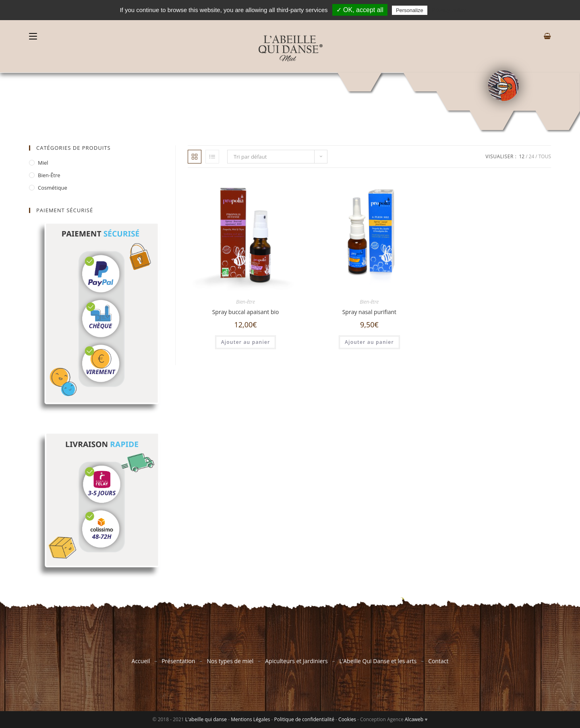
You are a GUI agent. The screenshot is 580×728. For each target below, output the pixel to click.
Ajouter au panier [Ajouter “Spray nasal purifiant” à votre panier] (369, 342)
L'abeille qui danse (206, 719)
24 (532, 156)
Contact (438, 661)
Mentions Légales (250, 719)
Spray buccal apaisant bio (246, 312)
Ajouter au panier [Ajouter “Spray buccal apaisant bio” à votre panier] (246, 342)
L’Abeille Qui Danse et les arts (378, 661)
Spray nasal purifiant (369, 312)
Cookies (347, 719)
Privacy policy (449, 10)
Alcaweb (414, 719)
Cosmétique (53, 188)
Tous (545, 156)
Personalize (410, 10)
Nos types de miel (230, 661)
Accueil (141, 661)
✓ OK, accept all (360, 10)
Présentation (178, 661)
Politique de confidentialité (304, 719)
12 (522, 156)
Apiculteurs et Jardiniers (296, 661)
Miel (43, 163)
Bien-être (245, 302)
